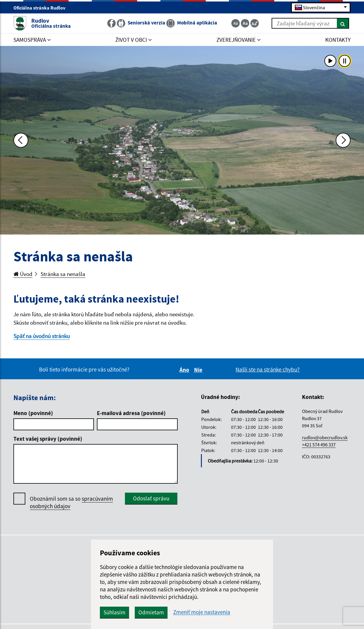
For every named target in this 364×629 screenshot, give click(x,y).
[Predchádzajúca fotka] (21, 140)
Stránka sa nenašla (63, 274)
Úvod (23, 274)
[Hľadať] (343, 23)
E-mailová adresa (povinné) (131, 413)
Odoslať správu (151, 498)
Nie (199, 370)
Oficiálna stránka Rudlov (42, 8)
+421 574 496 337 (319, 445)
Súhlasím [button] (114, 612)
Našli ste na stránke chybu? (268, 369)
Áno (185, 370)
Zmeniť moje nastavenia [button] (202, 612)
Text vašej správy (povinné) (48, 439)
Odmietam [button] (151, 612)
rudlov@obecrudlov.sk (325, 437)
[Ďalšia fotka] (343, 140)
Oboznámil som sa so (71, 502)
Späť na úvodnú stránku (42, 336)
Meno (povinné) (33, 413)
